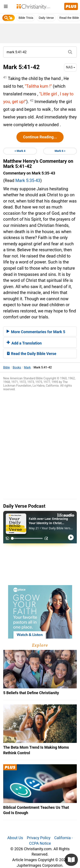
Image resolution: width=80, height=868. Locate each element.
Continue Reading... (40, 137)
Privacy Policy (39, 838)
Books (17, 367)
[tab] (40, 331)
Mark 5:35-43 (28, 180)
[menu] (6, 7)
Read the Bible (69, 18)
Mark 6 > (60, 151)
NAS (71, 67)
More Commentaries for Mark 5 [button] (36, 332)
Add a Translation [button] (24, 343)
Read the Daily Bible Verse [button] (31, 354)
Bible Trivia (26, 18)
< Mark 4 (20, 151)
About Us (15, 838)
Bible (7, 367)
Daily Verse (46, 18)
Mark (27, 367)
